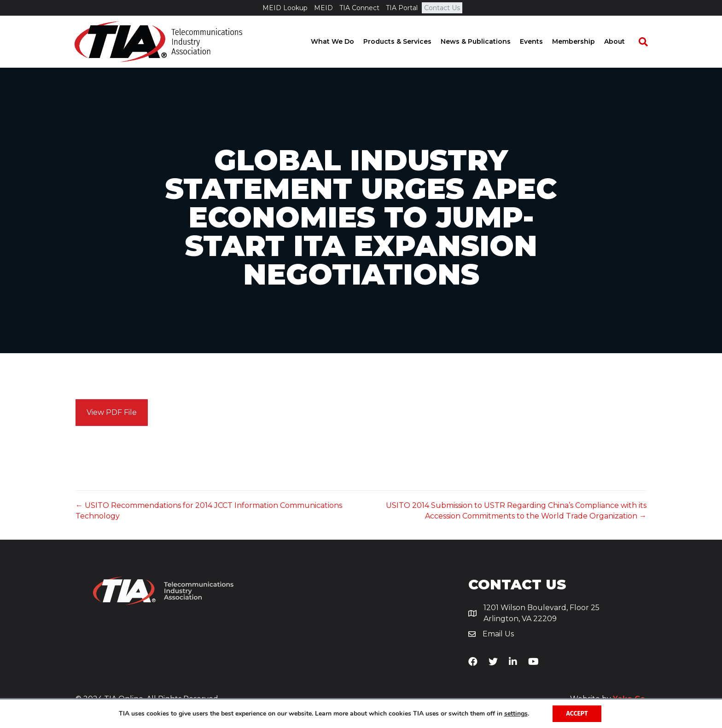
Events (539, 41)
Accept (577, 713)
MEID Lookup (285, 8)
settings (516, 714)
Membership (581, 41)
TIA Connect (359, 8)
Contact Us (442, 8)
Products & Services (405, 41)
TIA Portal (402, 8)
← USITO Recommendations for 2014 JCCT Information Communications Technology (209, 511)
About (622, 41)
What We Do (340, 41)
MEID (323, 8)
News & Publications (483, 41)
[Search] (646, 42)
